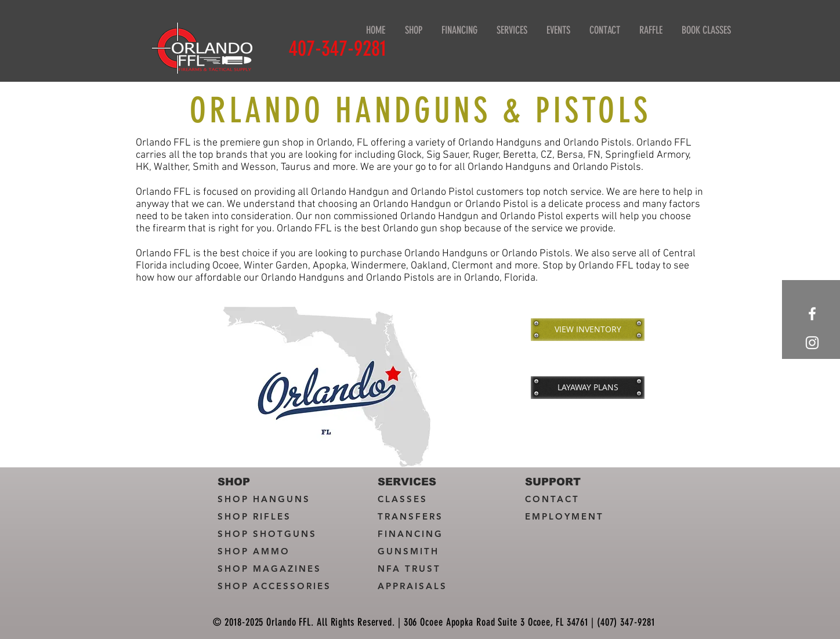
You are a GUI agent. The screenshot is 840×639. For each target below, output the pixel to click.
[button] (512, 30)
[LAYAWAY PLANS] (588, 387)
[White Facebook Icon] (812, 314)
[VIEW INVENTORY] (588, 329)
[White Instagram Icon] (812, 343)
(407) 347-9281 (626, 622)
